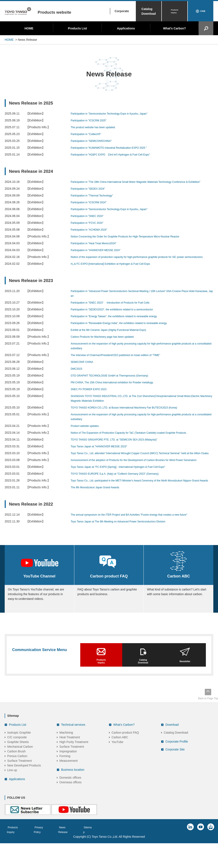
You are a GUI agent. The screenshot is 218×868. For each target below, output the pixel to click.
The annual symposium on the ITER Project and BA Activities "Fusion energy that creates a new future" (139, 538)
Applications (126, 28)
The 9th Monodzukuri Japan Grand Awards (99, 511)
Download (172, 753)
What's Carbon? (174, 28)
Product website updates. (87, 435)
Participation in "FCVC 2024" (90, 227)
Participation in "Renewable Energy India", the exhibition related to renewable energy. (127, 332)
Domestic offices (70, 806)
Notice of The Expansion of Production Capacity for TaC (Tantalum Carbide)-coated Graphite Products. (138, 442)
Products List (77, 28)
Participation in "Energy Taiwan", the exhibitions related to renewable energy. (121, 326)
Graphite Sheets (18, 771)
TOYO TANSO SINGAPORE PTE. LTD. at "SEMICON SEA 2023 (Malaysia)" (121, 449)
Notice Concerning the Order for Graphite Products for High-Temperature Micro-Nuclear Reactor (134, 241)
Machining (66, 761)
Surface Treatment (19, 789)
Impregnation (68, 780)
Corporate (122, 11)
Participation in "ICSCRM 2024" (92, 207)
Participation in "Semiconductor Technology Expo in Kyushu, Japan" (115, 113)
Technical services (73, 753)
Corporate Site (175, 778)
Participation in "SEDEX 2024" (91, 193)
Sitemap (97, 856)
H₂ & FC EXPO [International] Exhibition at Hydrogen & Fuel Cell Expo (117, 273)
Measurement (69, 789)
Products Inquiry (175, 11)
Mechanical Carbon (20, 775)
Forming (65, 785)
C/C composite (17, 766)
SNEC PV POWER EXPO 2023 (92, 398)
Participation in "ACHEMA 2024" (92, 234)
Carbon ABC (120, 766)
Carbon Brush (16, 780)
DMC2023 (77, 378)
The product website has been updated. (97, 127)
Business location (73, 798)
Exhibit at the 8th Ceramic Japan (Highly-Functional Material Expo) (115, 339)
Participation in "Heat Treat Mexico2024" (97, 248)
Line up (12, 799)
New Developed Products (24, 794)
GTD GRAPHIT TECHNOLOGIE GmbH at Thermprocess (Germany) (116, 385)
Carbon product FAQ (125, 761)
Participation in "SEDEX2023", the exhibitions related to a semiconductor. (119, 319)
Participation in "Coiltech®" (88, 134)
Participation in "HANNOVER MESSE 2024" (100, 255)
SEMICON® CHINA (84, 371)
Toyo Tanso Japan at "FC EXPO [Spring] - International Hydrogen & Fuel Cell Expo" (126, 486)
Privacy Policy (46, 856)
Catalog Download (149, 11)
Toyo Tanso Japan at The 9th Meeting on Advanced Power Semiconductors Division (126, 545)
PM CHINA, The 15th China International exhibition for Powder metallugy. (119, 392)
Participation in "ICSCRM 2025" (92, 120)
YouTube (117, 771)
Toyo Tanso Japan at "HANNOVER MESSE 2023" (104, 456)
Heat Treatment (70, 766)
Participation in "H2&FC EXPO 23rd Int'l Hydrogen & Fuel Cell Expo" (117, 154)
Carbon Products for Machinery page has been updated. (108, 346)
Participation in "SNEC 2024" (90, 221)
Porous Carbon (17, 785)
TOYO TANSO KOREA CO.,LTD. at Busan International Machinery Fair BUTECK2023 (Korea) (133, 417)
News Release (73, 856)
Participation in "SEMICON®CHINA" (95, 141)
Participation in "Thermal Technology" (95, 200)
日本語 (203, 11)
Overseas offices (70, 811)
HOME (29, 28)
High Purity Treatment (74, 771)
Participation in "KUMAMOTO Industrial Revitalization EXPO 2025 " (115, 148)
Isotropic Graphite (19, 761)
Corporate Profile (177, 770)
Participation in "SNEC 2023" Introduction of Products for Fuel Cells (117, 312)
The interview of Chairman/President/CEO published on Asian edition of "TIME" (123, 364)
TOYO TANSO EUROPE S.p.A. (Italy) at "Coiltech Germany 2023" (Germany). (122, 492)
